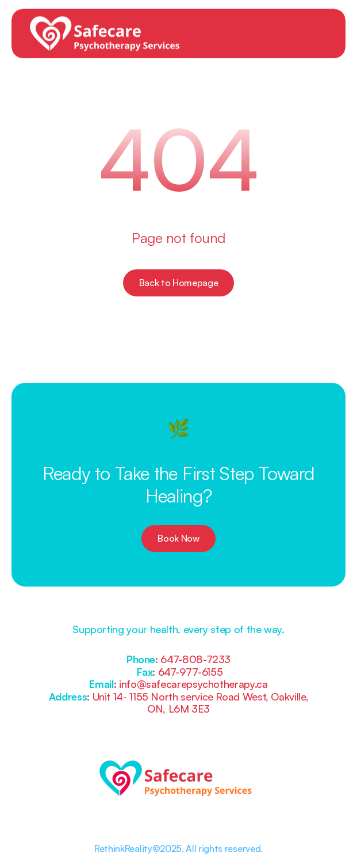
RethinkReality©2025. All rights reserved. (178, 848)
